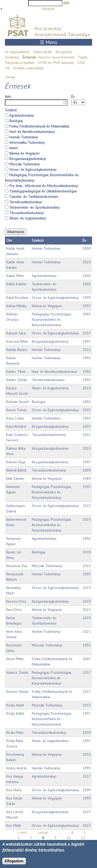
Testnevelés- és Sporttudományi (34, 207)
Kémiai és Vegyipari (24, 153)
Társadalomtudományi (27, 213)
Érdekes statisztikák (28, 68)
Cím (9, 240)
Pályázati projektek (20, 63)
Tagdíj (83, 57)
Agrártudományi (22, 115)
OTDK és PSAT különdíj (56, 63)
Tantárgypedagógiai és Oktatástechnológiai (43, 191)
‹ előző (43, 832)
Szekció (11, 110)
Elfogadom (14, 861)
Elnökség (12, 57)
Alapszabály (43, 52)
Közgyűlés (64, 52)
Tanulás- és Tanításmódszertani (34, 197)
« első (22, 832)
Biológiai (16, 121)
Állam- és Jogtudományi (28, 218)
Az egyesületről (17, 52)
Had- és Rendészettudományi (32, 132)
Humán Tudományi (24, 137)
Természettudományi (26, 202)
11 (83, 838)
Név (8, 97)
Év (73, 97)
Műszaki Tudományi (25, 164)
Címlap (10, 77)
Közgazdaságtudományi (28, 159)
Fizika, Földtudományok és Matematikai (39, 126)
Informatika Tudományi (27, 142)
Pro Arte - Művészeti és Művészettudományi (44, 186)
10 (69, 838)
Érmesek (29, 57)
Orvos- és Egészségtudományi (33, 170)
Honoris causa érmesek (56, 57)
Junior (14, 148)
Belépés (49, 9)
